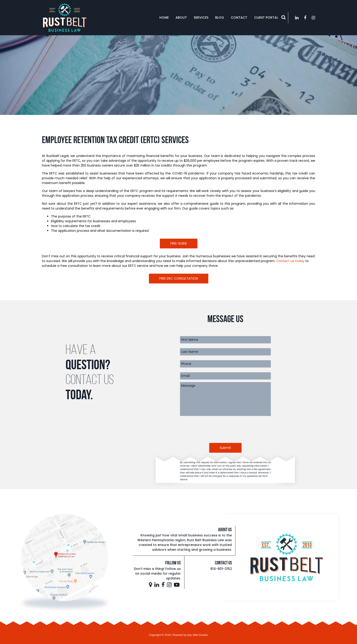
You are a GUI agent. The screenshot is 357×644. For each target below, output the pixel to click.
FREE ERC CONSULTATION (179, 278)
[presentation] (225, 429)
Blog (220, 18)
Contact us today (290, 261)
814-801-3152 (221, 569)
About (181, 18)
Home (164, 18)
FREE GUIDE (179, 243)
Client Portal (266, 18)
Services (201, 18)
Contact (239, 18)
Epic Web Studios (198, 635)
